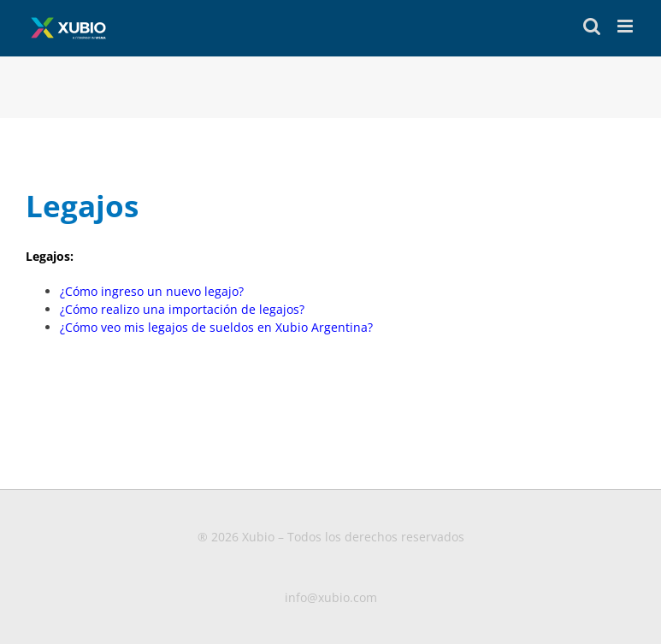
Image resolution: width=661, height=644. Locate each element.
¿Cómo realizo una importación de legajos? (182, 309)
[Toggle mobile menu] (626, 26)
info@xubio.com (331, 597)
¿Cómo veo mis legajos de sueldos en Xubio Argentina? (218, 327)
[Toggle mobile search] (592, 26)
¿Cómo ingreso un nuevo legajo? (152, 291)
